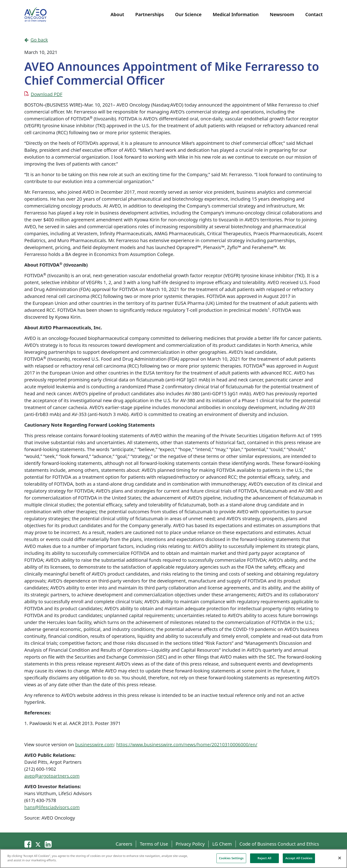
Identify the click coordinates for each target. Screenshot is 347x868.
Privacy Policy (190, 844)
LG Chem (222, 844)
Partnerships (150, 14)
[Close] (340, 858)
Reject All (265, 858)
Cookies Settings (231, 858)
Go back (36, 40)
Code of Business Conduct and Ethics (279, 844)
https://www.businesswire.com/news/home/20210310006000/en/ (187, 745)
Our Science (188, 14)
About (117, 14)
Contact (314, 14)
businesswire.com (94, 745)
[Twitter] (38, 844)
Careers (124, 844)
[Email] (28, 844)
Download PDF (47, 94)
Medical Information (236, 14)
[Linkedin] (48, 844)
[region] (173, 859)
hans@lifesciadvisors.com (52, 807)
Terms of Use (154, 844)
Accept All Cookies (299, 858)
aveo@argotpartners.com (52, 776)
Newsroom (282, 14)
